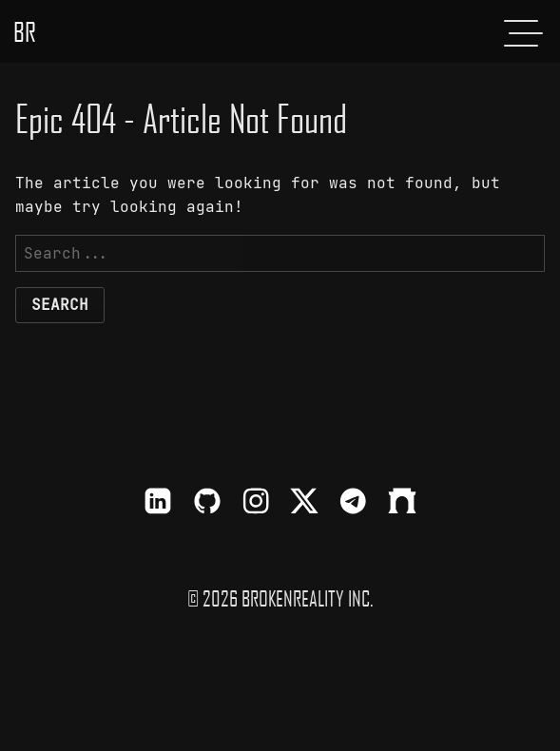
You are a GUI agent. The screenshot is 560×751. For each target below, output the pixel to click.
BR (25, 31)
